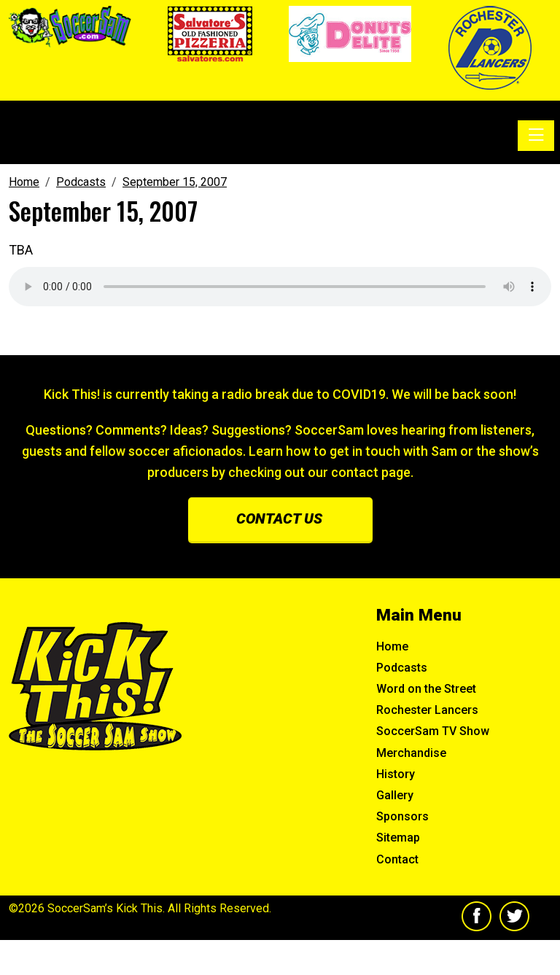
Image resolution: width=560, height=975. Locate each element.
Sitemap (398, 838)
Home (392, 646)
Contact (397, 859)
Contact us (279, 518)
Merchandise (411, 753)
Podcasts (402, 668)
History (396, 774)
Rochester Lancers (427, 710)
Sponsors (402, 816)
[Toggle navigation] (536, 136)
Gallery (395, 795)
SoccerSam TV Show (433, 731)
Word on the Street (426, 689)
